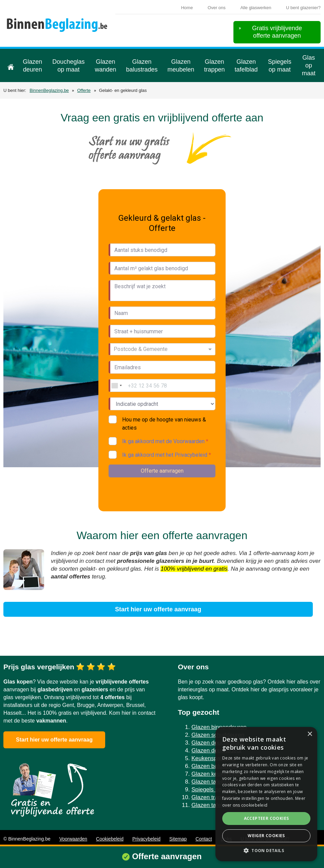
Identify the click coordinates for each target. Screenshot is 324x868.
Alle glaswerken (256, 8)
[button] (266, 851)
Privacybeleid (146, 839)
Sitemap (178, 839)
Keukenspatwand (213, 758)
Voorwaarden (73, 839)
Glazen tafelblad (246, 66)
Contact (204, 839)
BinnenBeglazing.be (49, 90)
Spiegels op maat (280, 66)
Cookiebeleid (110, 839)
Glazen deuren (32, 66)
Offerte (84, 90)
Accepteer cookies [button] (266, 818)
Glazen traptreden (214, 797)
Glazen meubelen (181, 66)
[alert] (266, 794)
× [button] (310, 734)
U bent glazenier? (303, 8)
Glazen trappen (215, 66)
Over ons (217, 8)
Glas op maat (309, 65)
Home (187, 8)
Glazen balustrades (142, 66)
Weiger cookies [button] (266, 836)
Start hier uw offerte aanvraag (158, 609)
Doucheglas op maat (68, 66)
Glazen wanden (106, 66)
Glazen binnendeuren (219, 727)
